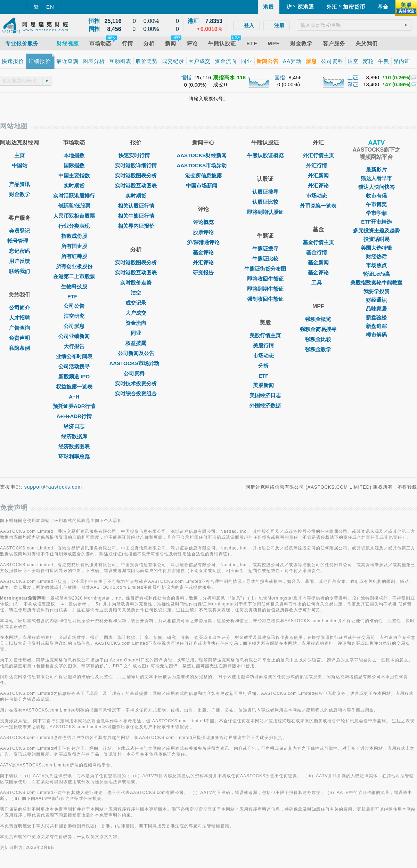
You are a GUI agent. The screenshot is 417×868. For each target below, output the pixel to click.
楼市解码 (376, 335)
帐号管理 (19, 241)
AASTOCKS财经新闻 (203, 155)
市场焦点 (376, 265)
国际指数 (74, 165)
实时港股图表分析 (136, 175)
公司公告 (74, 306)
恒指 (186, 77)
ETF (74, 296)
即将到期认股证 (265, 212)
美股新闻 (265, 385)
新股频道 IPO (74, 376)
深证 (353, 84)
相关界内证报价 (136, 226)
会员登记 (19, 231)
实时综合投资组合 (136, 393)
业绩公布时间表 (74, 356)
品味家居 (376, 309)
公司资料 (136, 373)
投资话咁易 (377, 239)
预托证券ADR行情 (74, 406)
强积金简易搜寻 (318, 329)
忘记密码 (19, 251)
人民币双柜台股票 (74, 216)
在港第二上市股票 (74, 276)
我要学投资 (377, 291)
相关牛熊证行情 (136, 216)
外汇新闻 (318, 175)
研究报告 (203, 272)
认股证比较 (265, 202)
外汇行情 (318, 165)
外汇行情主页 (318, 155)
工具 (318, 283)
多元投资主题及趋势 (377, 230)
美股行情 (265, 345)
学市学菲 (376, 213)
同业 (136, 333)
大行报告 (74, 346)
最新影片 (376, 170)
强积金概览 (318, 319)
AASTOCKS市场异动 (136, 363)
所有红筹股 (74, 256)
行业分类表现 (74, 226)
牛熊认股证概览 (265, 155)
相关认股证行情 (136, 206)
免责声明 (19, 338)
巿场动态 (318, 196)
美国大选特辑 (376, 248)
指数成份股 (74, 236)
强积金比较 (318, 339)
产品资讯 (19, 184)
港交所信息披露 (203, 175)
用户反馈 (19, 261)
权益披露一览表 (74, 387)
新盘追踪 (376, 326)
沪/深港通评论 (203, 242)
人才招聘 (19, 318)
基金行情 (318, 252)
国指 (280, 77)
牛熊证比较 (265, 259)
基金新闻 (318, 262)
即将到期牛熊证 (265, 289)
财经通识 (376, 300)
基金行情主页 (318, 242)
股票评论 (203, 232)
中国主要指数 (74, 175)
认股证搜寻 (265, 192)
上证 (353, 77)
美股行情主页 (265, 335)
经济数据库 (74, 436)
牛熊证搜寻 (265, 248)
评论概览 (203, 222)
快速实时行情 (136, 155)
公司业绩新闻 (74, 336)
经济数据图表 (74, 446)
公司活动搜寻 (74, 366)
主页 (19, 155)
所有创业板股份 (74, 266)
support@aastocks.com (53, 487)
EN (50, 7)
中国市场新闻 (203, 186)
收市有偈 (376, 196)
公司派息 (74, 326)
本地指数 (74, 155)
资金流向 (136, 323)
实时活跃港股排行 (74, 196)
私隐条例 (19, 348)
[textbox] (354, 25)
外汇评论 (203, 262)
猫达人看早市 (376, 178)
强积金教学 (318, 349)
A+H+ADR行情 (74, 416)
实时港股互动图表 (136, 186)
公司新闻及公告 (136, 353)
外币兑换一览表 (318, 206)
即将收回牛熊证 (265, 279)
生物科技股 (74, 286)
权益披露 (136, 343)
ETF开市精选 (376, 222)
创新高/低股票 (74, 206)
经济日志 (74, 426)
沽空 (136, 293)
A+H (74, 397)
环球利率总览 (74, 456)
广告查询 (19, 328)
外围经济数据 (265, 405)
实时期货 (74, 186)
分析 (265, 366)
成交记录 (136, 303)
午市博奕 (376, 204)
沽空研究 (74, 316)
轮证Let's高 (377, 274)
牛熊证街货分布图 (265, 269)
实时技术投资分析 (136, 383)
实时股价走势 (136, 283)
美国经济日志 (265, 395)
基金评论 (203, 252)
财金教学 (19, 194)
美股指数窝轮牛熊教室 (376, 283)
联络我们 (19, 271)
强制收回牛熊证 (265, 299)
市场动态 (265, 356)
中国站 (20, 165)
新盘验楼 (376, 317)
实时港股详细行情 (136, 165)
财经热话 (376, 256)
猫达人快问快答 (377, 187)
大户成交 (136, 313)
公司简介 (19, 308)
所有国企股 (74, 246)
